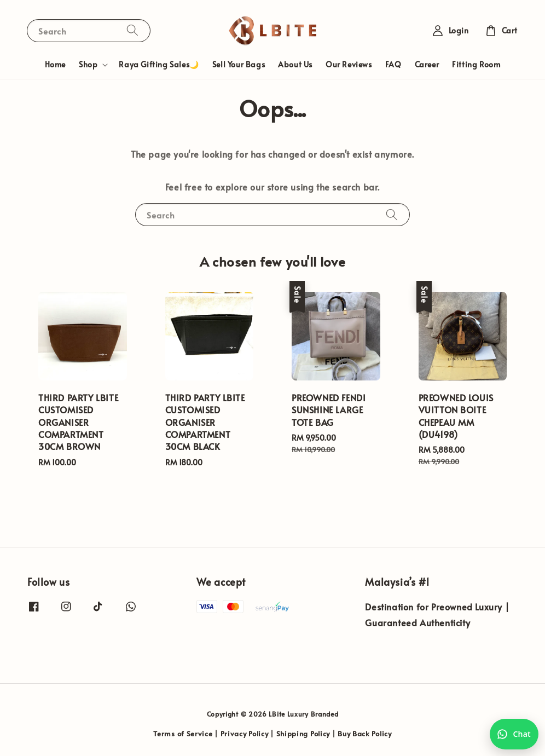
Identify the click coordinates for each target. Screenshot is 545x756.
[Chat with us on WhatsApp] (514, 734)
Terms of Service (183, 734)
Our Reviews (349, 64)
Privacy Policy (245, 734)
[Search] (132, 30)
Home (55, 64)
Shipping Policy (303, 734)
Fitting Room (476, 64)
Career (427, 64)
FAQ (393, 64)
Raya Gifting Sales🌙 (159, 64)
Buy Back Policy (365, 734)
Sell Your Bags (239, 64)
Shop (88, 65)
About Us (295, 64)
